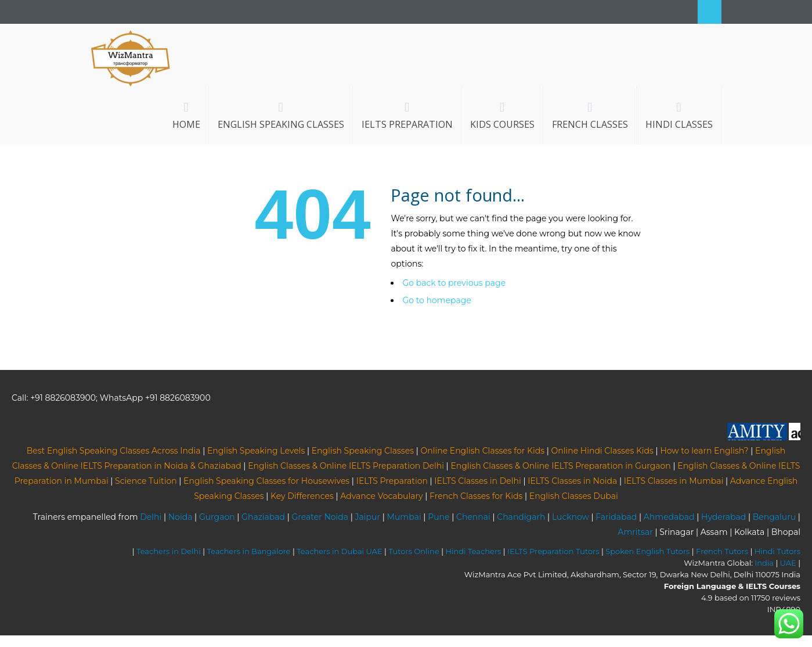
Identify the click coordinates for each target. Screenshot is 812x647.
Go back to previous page (454, 283)
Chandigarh (521, 517)
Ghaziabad (263, 517)
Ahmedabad (669, 517)
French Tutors (722, 551)
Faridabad (616, 517)
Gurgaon (217, 517)
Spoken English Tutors (647, 551)
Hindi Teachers (473, 551)
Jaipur (368, 517)
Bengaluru (775, 517)
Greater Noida (320, 517)
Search (710, 12)
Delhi (151, 517)
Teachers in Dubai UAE (340, 551)
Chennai (473, 517)
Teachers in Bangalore (249, 551)
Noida (181, 517)
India (764, 563)
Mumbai (404, 517)
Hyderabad (723, 517)
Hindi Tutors (777, 551)
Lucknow (571, 517)
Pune (439, 517)
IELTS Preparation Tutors (553, 551)
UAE (788, 563)
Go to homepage (436, 300)
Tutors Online (414, 551)
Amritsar (635, 532)
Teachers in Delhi (169, 551)
